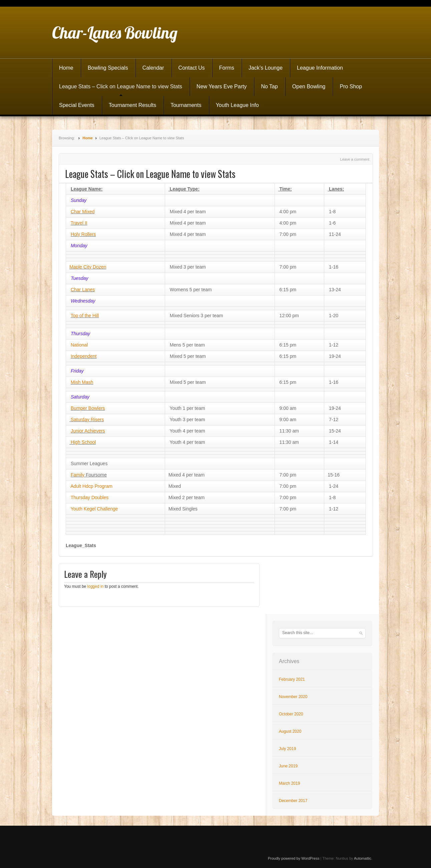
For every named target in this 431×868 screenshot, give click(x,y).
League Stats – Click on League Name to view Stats (121, 86)
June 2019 (288, 766)
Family (78, 475)
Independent (84, 356)
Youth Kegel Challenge (94, 509)
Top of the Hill (85, 316)
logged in (96, 586)
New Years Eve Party (222, 86)
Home (66, 68)
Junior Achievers (88, 431)
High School (83, 442)
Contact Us (192, 68)
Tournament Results (132, 105)
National (79, 345)
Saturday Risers (87, 420)
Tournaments (186, 105)
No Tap (269, 86)
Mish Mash (82, 382)
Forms (227, 68)
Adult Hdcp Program (91, 486)
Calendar (153, 68)
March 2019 (289, 783)
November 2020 (293, 697)
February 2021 (292, 679)
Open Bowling (309, 86)
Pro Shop (351, 86)
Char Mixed (83, 212)
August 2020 (290, 731)
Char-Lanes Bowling (115, 33)
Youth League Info (237, 105)
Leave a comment (355, 159)
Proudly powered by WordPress (294, 858)
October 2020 (291, 714)
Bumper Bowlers (88, 408)
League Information (320, 68)
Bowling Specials (108, 68)
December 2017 (293, 801)
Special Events (77, 105)
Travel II (79, 223)
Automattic (363, 858)
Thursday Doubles (90, 497)
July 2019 (287, 749)
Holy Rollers (83, 234)
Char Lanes (83, 290)
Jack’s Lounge (266, 68)
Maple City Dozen (88, 267)
